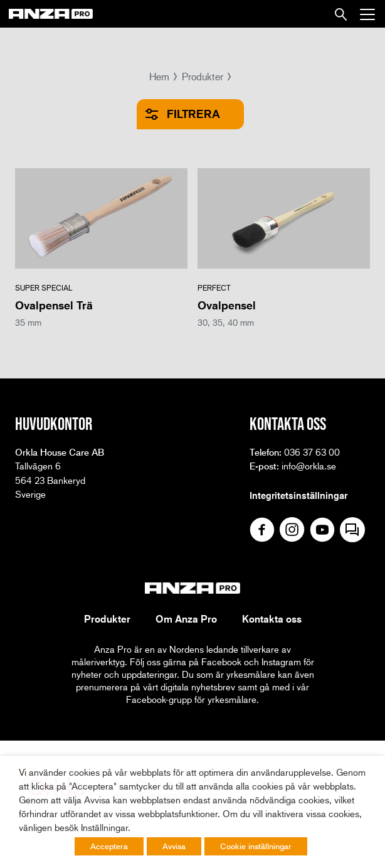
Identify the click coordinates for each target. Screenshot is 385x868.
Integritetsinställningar (298, 495)
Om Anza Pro (186, 619)
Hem (159, 76)
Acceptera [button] (109, 846)
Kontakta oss (272, 619)
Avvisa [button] (174, 846)
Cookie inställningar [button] (256, 846)
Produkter (203, 76)
